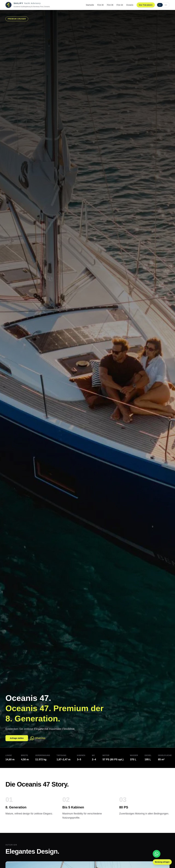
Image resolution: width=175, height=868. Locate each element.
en (166, 5)
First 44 (120, 5)
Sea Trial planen (146, 5)
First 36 (110, 5)
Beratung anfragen (162, 862)
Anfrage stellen (17, 738)
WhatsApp (38, 738)
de (160, 5)
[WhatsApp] (157, 854)
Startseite (90, 5)
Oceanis (130, 5)
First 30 (100, 5)
